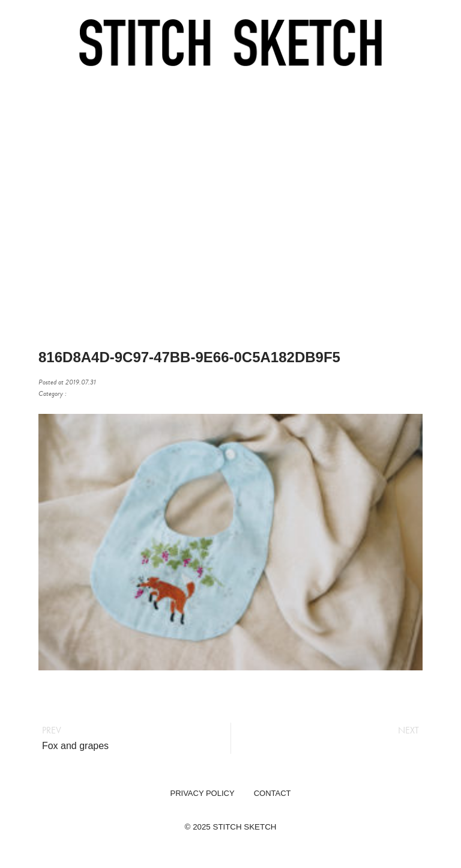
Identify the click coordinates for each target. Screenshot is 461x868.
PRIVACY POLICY (202, 793)
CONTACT (273, 793)
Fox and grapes (75, 746)
